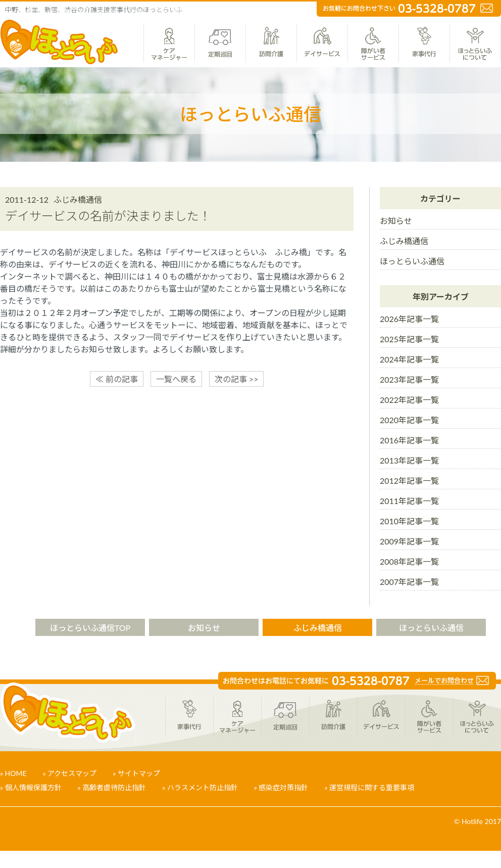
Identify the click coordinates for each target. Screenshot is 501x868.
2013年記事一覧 (409, 460)
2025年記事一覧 (409, 339)
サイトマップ (139, 773)
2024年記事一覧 (409, 359)
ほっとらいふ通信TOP (90, 628)
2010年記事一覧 (409, 521)
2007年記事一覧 (409, 582)
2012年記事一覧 (409, 481)
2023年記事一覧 (409, 379)
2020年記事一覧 (409, 420)
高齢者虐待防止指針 (114, 787)
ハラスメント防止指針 (203, 787)
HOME (16, 773)
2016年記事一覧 (409, 440)
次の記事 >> (237, 379)
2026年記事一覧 (409, 319)
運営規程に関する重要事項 (372, 787)
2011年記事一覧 (409, 501)
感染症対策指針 (283, 787)
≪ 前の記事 (117, 379)
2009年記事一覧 (409, 541)
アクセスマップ (72, 773)
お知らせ (396, 221)
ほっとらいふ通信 (412, 261)
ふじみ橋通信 (404, 241)
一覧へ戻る (176, 379)
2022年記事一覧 (409, 400)
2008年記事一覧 (409, 561)
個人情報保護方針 (33, 787)
